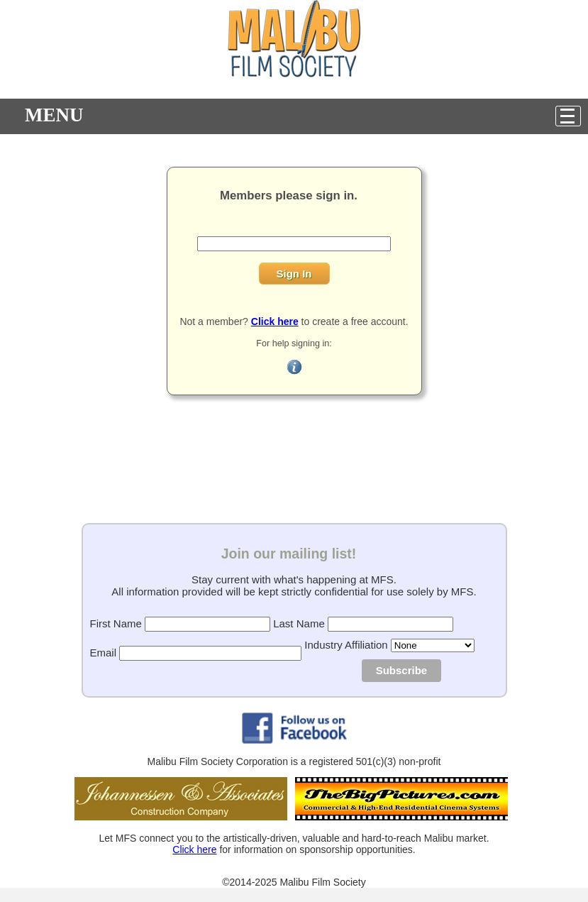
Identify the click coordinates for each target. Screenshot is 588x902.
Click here (194, 849)
